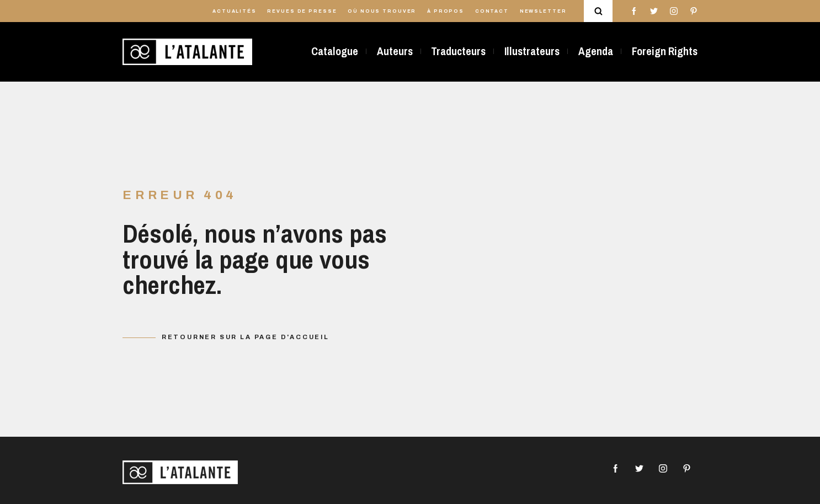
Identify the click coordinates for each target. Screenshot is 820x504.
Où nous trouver (382, 11)
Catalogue (335, 51)
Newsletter (543, 11)
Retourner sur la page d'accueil (246, 337)
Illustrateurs (532, 51)
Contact (492, 11)
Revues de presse (302, 11)
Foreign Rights (665, 51)
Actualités (235, 11)
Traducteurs (458, 51)
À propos (446, 11)
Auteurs (395, 51)
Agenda (596, 51)
